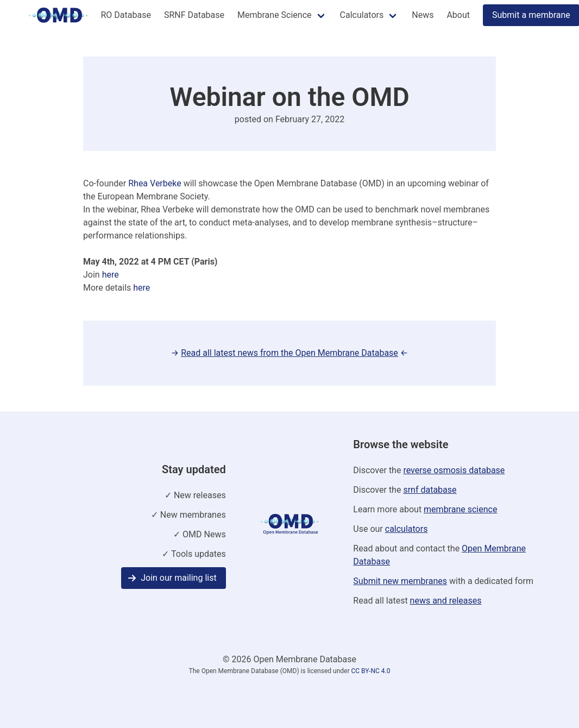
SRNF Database (194, 15)
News (423, 15)
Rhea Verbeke (155, 183)
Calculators (362, 15)
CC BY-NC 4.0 (370, 671)
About (458, 15)
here (111, 275)
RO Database (125, 15)
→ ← (289, 353)
